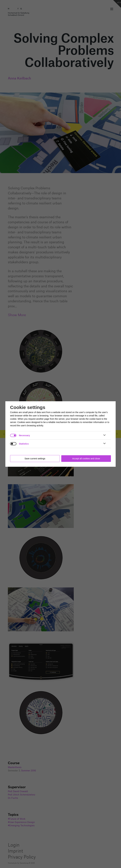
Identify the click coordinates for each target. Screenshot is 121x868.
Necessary (24, 435)
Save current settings (35, 459)
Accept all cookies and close (86, 459)
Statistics (24, 444)
